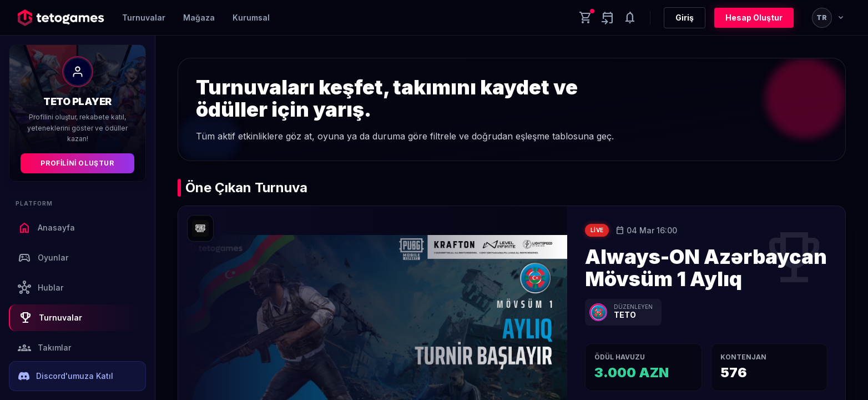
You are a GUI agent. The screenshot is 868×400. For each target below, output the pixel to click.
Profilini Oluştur (77, 163)
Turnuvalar (144, 17)
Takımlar (44, 348)
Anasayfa (46, 228)
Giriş (685, 17)
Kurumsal (251, 17)
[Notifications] (630, 18)
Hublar (41, 288)
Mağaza (199, 17)
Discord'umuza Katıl (66, 376)
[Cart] (586, 18)
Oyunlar (43, 258)
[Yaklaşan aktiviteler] (608, 18)
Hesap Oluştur (754, 17)
